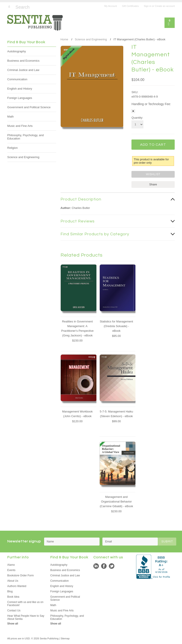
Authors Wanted (17, 586)
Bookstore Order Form (21, 575)
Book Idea (13, 597)
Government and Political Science (29, 107)
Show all (13, 623)
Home (64, 39)
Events (11, 570)
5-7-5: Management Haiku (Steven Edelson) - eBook (116, 414)
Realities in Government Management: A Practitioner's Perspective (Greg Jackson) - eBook (77, 328)
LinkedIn (96, 566)
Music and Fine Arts (20, 126)
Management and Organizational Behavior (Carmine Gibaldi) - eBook (116, 501)
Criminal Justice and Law (23, 70)
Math (11, 117)
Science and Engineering (23, 157)
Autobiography (17, 51)
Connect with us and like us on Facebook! (25, 603)
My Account (111, 6)
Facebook (104, 566)
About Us (13, 581)
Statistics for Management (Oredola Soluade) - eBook (116, 326)
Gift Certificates (130, 6)
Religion (13, 148)
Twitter (112, 566)
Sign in (148, 6)
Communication (17, 79)
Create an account (165, 6)
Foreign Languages (20, 98)
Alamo (11, 565)
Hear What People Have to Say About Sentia (26, 617)
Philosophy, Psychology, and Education (25, 137)
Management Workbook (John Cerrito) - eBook (77, 414)
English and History (20, 89)
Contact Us (14, 610)
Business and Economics (23, 61)
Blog (10, 591)
